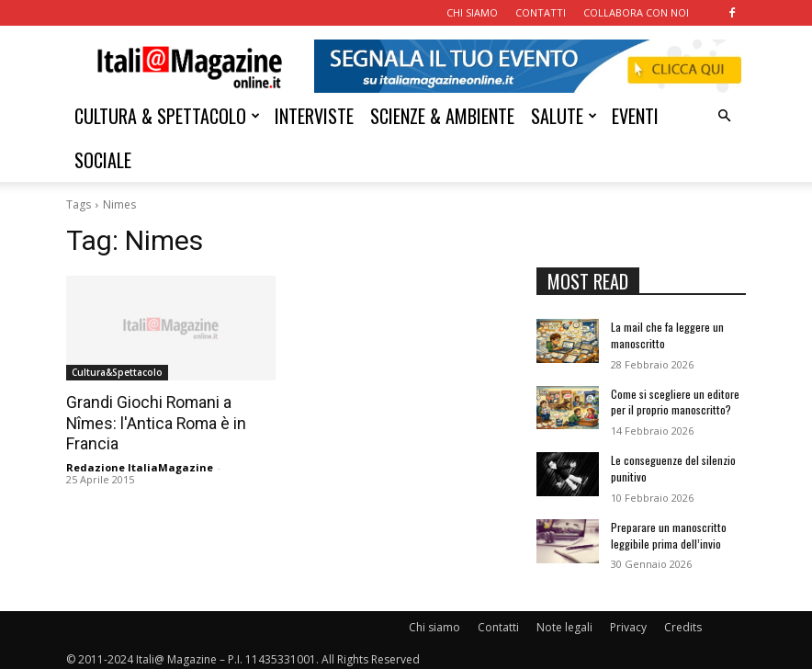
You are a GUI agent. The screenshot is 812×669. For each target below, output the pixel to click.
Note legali (564, 620)
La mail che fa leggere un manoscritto (667, 334)
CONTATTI (541, 12)
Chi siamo (434, 620)
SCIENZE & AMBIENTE (442, 116)
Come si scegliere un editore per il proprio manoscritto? (675, 399)
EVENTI (635, 116)
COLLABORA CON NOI (636, 12)
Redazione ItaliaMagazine (140, 465)
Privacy (628, 620)
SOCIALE (103, 160)
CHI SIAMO (472, 12)
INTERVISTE (314, 116)
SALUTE (564, 116)
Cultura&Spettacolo (117, 372)
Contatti (498, 620)
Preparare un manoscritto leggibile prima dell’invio (668, 528)
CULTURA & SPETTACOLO (167, 116)
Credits (683, 620)
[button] (724, 116)
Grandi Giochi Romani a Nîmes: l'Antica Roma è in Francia (152, 423)
